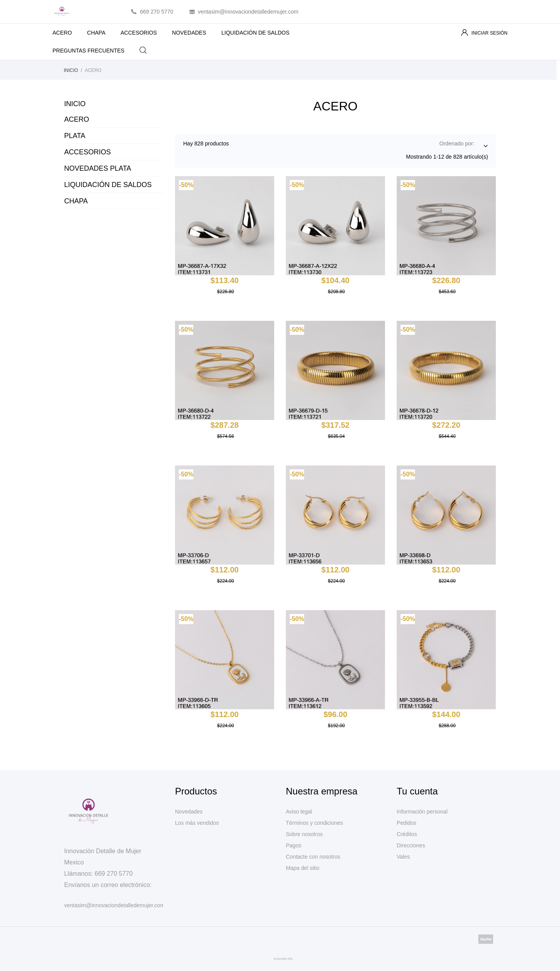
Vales (403, 857)
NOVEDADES (189, 33)
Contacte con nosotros (313, 857)
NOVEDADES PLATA (98, 168)
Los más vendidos (197, 823)
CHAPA (96, 33)
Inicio (75, 104)
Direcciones (411, 845)
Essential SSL (283, 959)
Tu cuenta (417, 791)
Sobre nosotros (304, 834)
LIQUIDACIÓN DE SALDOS (262, 30)
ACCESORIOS (139, 33)
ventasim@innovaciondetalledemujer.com (248, 12)
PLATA (75, 136)
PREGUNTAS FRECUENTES (88, 51)
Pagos (294, 845)
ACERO (62, 33)
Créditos (407, 834)
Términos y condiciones (314, 823)
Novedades (189, 812)
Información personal (422, 812)
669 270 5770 (157, 12)
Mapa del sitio (303, 868)
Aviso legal (299, 812)
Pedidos (407, 823)
